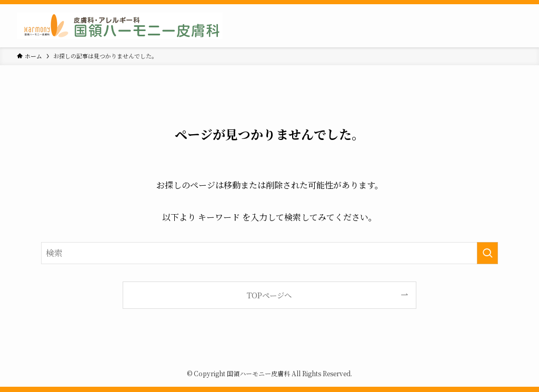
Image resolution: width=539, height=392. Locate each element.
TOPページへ (269, 295)
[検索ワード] (269, 253)
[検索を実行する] (487, 253)
